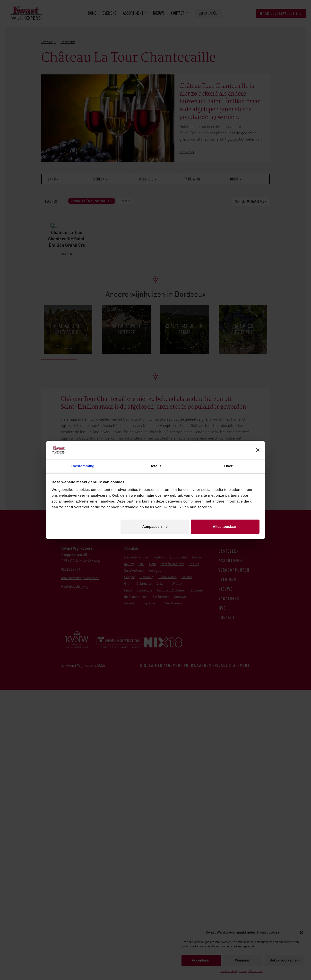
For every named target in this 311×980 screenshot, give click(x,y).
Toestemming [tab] (83, 466)
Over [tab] (229, 466)
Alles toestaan (225, 526)
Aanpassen (155, 526)
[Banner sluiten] (258, 450)
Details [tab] (155, 466)
